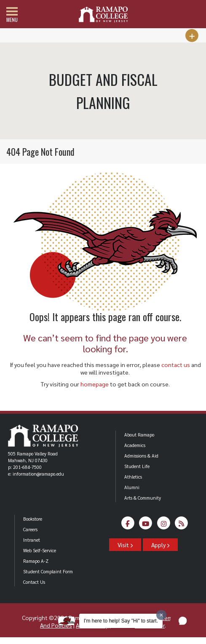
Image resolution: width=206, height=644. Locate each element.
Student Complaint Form (48, 571)
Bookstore (33, 519)
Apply (160, 545)
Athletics (133, 477)
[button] (183, 621)
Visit (125, 545)
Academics (135, 445)
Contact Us (34, 582)
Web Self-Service (40, 550)
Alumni (132, 487)
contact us (176, 365)
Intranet (32, 540)
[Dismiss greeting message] (161, 615)
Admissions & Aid (141, 456)
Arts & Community (143, 498)
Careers (30, 529)
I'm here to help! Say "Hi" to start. (121, 621)
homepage (95, 384)
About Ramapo (139, 435)
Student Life (137, 466)
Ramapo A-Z (36, 561)
